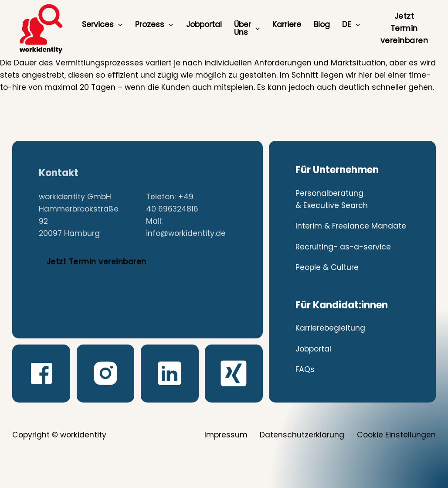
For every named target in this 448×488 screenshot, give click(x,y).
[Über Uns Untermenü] (258, 29)
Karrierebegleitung (330, 328)
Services (98, 24)
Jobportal (204, 24)
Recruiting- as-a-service (343, 247)
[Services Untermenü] (120, 25)
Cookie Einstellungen (396, 435)
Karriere (287, 24)
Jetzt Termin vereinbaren (404, 28)
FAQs (305, 369)
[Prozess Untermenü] (171, 25)
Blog (322, 24)
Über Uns (243, 28)
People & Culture (327, 267)
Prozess (150, 24)
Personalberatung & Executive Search (332, 199)
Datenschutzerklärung (302, 435)
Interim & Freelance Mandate (351, 226)
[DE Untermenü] (358, 25)
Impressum (226, 435)
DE (347, 24)
